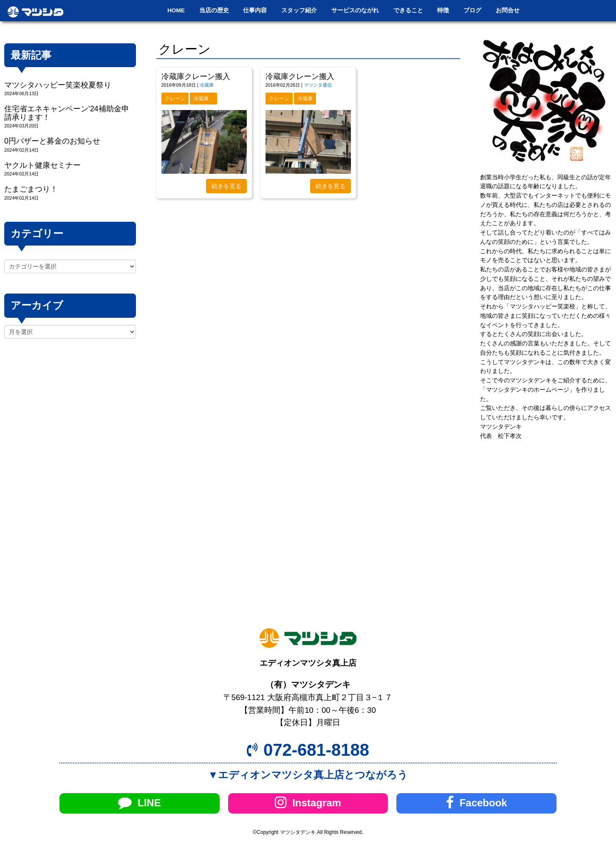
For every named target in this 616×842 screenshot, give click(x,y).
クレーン (175, 99)
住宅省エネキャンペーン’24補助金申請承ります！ (67, 113)
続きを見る (226, 186)
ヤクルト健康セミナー (42, 165)
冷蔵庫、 (203, 99)
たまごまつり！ (31, 189)
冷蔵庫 (207, 85)
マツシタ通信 (318, 85)
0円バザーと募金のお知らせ (52, 141)
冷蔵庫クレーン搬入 (196, 76)
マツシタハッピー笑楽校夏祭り (58, 85)
